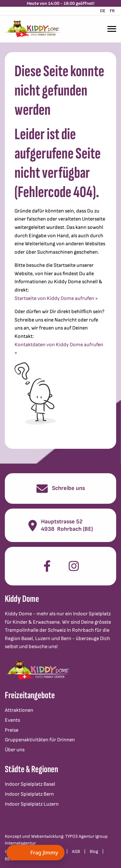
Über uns (15, 750)
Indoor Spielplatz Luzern (32, 804)
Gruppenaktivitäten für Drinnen (40, 740)
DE (103, 11)
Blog (94, 851)
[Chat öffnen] (35, 853)
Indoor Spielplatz (92, 614)
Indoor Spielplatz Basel (30, 784)
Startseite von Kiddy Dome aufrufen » (56, 298)
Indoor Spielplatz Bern (29, 794)
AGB (76, 851)
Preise (12, 730)
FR (112, 11)
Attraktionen (19, 710)
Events (12, 720)
